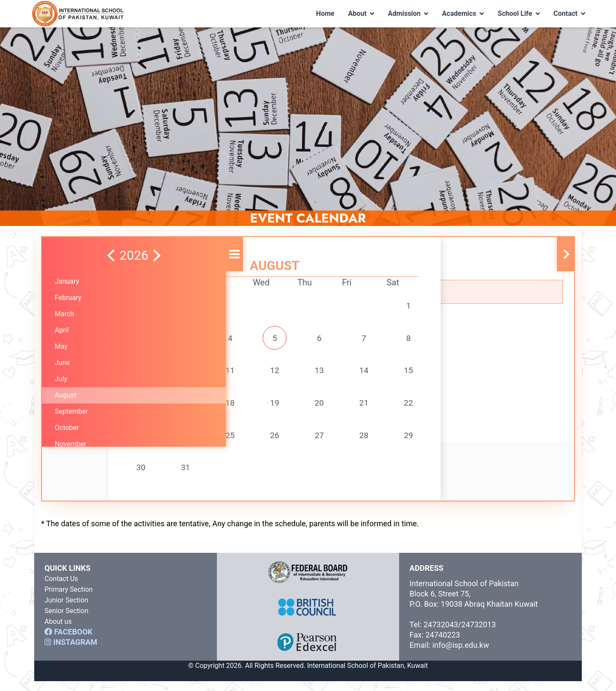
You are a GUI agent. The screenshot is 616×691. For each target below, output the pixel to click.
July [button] (61, 379)
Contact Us (61, 589)
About (361, 13)
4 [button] (230, 340)
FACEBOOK (68, 642)
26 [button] (265, 442)
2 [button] (158, 340)
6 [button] (301, 340)
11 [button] (229, 374)
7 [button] (336, 340)
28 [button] (337, 442)
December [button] (70, 460)
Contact (569, 13)
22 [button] (372, 408)
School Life (519, 13)
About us (58, 631)
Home (325, 13)
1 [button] (372, 305)
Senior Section (67, 621)
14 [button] (337, 374)
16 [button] (158, 408)
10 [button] (194, 374)
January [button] (67, 281)
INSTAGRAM (71, 652)
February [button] (68, 298)
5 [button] (265, 340)
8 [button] (372, 340)
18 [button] (229, 408)
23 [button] (158, 442)
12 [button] (265, 374)
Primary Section (69, 599)
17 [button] (194, 408)
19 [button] (265, 408)
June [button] (62, 363)
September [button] (71, 411)
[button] (64, 255)
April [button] (62, 330)
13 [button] (301, 374)
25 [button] (229, 442)
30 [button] (158, 477)
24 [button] (194, 442)
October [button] (67, 428)
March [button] (64, 314)
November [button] (70, 444)
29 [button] (372, 442)
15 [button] (372, 374)
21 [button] (337, 408)
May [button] (61, 346)
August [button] (65, 395)
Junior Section (66, 610)
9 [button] (158, 374)
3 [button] (194, 340)
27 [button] (301, 442)
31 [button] (194, 477)
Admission (408, 13)
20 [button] (301, 408)
